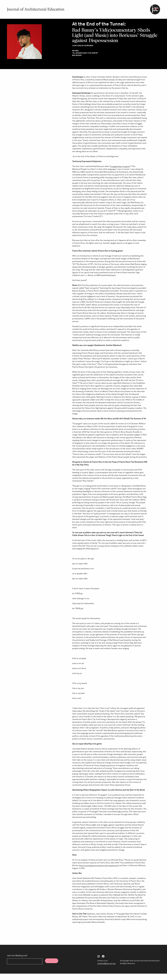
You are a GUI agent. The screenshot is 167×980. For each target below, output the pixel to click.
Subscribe (52, 967)
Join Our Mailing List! (17, 962)
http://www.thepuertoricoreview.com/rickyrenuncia (102, 871)
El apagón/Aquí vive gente (121, 172)
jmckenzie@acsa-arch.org (106, 970)
